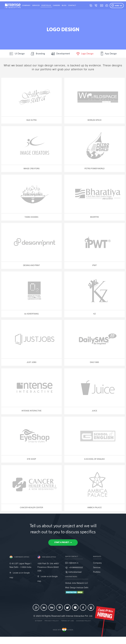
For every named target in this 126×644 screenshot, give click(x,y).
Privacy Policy (52, 621)
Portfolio (46, 5)
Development (60, 53)
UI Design (17, 53)
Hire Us (117, 6)
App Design (108, 53)
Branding (38, 53)
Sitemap (39, 621)
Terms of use (67, 621)
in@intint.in (73, 563)
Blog (64, 5)
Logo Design (85, 53)
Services (36, 5)
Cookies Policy (83, 621)
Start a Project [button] (63, 542)
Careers (57, 5)
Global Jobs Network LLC (77, 583)
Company (26, 5)
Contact (72, 5)
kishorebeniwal (75, 572)
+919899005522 (76, 567)
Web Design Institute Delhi (77, 588)
